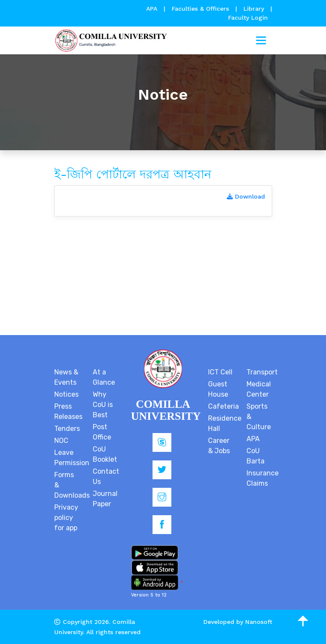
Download (246, 196)
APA (153, 9)
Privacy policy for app (66, 518)
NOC (61, 441)
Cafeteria (223, 406)
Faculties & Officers (200, 9)
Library (255, 9)
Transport (262, 372)
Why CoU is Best (103, 405)
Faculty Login (248, 18)
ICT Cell (220, 372)
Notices (66, 394)
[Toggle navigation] (261, 41)
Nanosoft (259, 622)
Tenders (67, 429)
